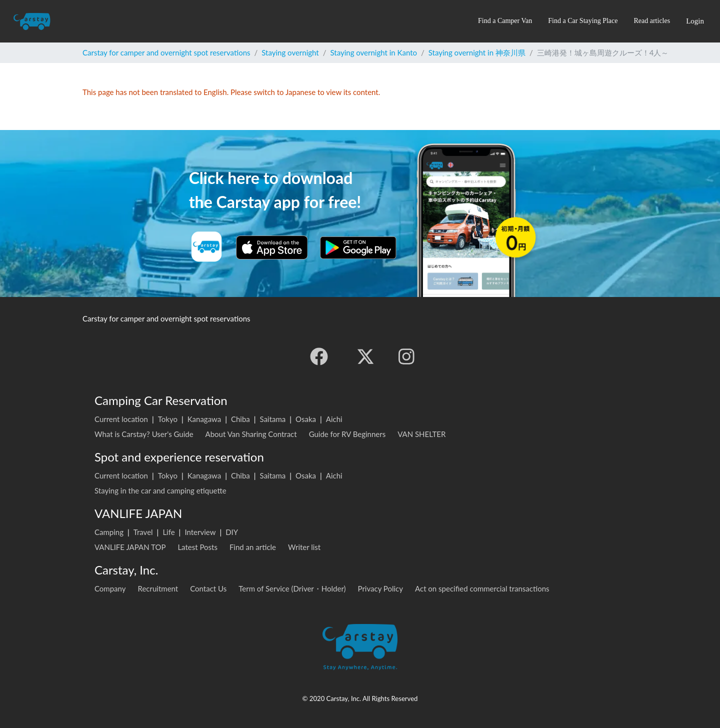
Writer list (304, 547)
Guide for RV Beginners (347, 434)
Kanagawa (204, 419)
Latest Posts (197, 547)
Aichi (334, 419)
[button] (505, 21)
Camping (109, 532)
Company (110, 588)
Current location (121, 419)
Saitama (273, 419)
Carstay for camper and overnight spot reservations (166, 52)
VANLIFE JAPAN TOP (130, 547)
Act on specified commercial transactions (482, 588)
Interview (200, 532)
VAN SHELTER (421, 434)
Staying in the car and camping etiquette (160, 490)
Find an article (253, 547)
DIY (232, 532)
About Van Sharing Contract (251, 434)
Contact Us (208, 588)
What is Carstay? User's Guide (144, 434)
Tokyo (168, 419)
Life (168, 532)
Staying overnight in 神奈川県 (477, 52)
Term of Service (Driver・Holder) (292, 588)
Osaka (306, 419)
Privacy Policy (380, 588)
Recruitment (158, 588)
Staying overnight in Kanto (374, 52)
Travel (143, 532)
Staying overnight (290, 52)
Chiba (240, 419)
